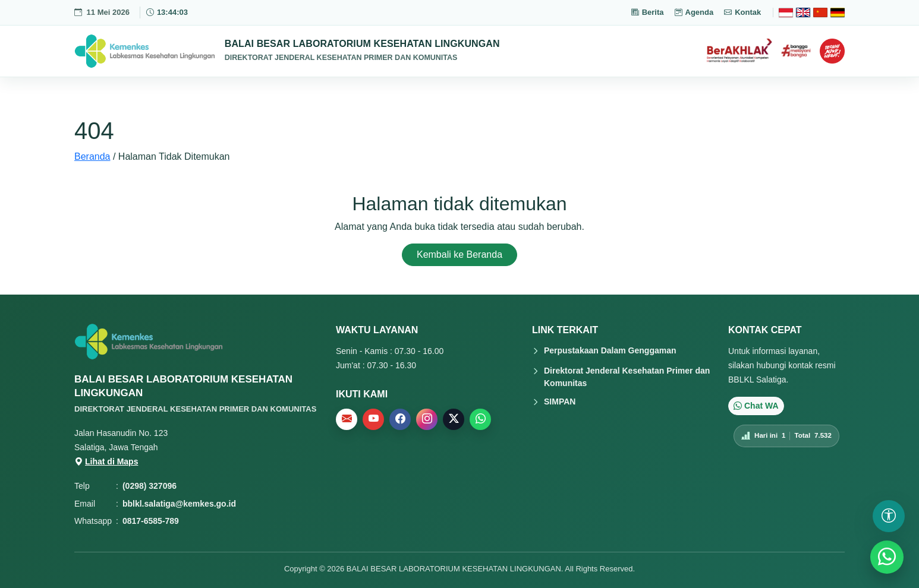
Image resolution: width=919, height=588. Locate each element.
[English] (803, 12)
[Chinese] (820, 12)
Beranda (92, 157)
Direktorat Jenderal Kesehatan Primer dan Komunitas (627, 377)
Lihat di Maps (106, 461)
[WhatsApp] (887, 557)
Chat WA (756, 406)
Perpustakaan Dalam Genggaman (610, 350)
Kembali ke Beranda (460, 255)
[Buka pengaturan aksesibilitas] (889, 516)
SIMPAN (560, 402)
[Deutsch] (838, 12)
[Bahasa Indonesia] (786, 12)
